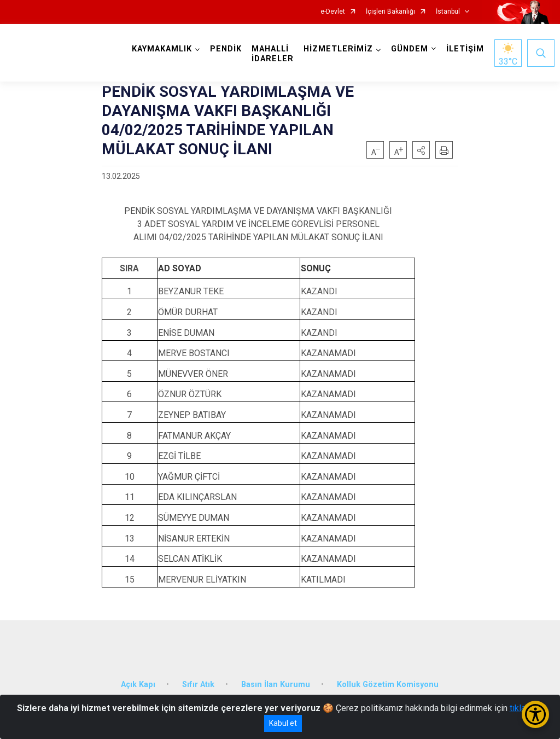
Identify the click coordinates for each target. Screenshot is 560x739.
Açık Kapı (138, 682)
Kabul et (283, 723)
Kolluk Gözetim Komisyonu (388, 682)
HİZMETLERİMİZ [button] (339, 49)
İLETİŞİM (466, 49)
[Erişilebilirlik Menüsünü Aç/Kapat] (535, 714)
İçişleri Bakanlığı (390, 12)
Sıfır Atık (198, 682)
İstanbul (448, 12)
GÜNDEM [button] (411, 49)
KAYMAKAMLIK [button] (163, 49)
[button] (421, 150)
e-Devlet (333, 12)
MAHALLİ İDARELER (274, 54)
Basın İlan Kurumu (276, 682)
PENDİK (227, 49)
